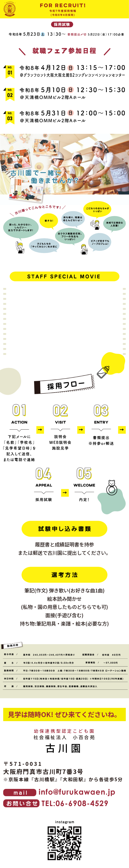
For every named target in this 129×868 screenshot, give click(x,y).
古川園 (64, 748)
